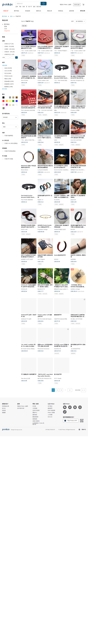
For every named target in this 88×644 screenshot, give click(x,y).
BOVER (73, 229)
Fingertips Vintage (43, 229)
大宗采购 (35, 408)
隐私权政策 (35, 417)
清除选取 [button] (5, 65)
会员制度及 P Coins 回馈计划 (38, 424)
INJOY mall (24, 229)
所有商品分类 (6, 406)
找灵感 (4, 410)
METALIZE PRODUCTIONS (45, 378)
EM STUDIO (25, 80)
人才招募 (50, 415)
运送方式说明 (36, 410)
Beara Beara (25, 170)
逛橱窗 (4, 413)
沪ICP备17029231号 (50, 430)
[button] (16, 57)
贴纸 (34, 7)
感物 (55, 110)
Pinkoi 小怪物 (51, 413)
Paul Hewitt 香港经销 (64, 80)
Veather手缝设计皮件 (64, 51)
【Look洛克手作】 (76, 349)
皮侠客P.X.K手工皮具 (27, 259)
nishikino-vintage (75, 289)
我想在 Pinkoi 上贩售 (66, 5)
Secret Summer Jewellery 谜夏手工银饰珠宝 (66, 170)
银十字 (30, 7)
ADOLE (56, 259)
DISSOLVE (24, 289)
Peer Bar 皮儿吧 (26, 378)
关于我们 (50, 406)
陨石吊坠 (39, 7)
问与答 (34, 406)
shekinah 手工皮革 (26, 319)
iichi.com (50, 417)
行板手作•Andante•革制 (61, 319)
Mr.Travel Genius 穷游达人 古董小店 (31, 349)
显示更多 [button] (5, 89)
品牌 (17, 7)
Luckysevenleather (43, 170)
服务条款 (35, 415)
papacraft (73, 200)
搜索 (44, 4)
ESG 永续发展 (51, 410)
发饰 (24, 7)
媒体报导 (50, 408)
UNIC (56, 140)
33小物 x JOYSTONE (77, 319)
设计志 (4, 408)
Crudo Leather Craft (30, 51)
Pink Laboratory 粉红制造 (28, 110)
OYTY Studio (58, 378)
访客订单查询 (36, 421)
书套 (20, 7)
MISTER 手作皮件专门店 (77, 80)
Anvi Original (41, 259)
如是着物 (73, 259)
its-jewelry (57, 200)
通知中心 (35, 413)
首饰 (11, 16)
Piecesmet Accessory (44, 349)
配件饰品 (5, 16)
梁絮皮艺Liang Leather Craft (62, 289)
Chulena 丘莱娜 (75, 110)
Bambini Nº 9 (41, 289)
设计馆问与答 (21, 408)
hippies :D (40, 200)
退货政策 (35, 419)
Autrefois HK (58, 349)
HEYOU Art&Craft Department (46, 319)
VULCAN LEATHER (47, 110)
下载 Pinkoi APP (71, 421)
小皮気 (40, 140)
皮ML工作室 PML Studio (32, 140)
